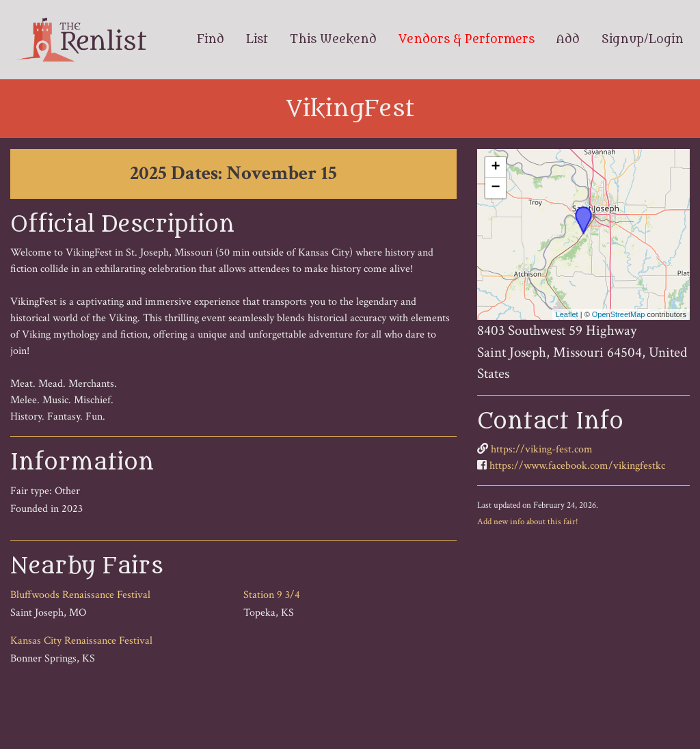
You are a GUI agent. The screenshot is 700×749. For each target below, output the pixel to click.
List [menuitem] (257, 40)
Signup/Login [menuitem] (643, 40)
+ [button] (496, 167)
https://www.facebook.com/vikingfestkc (577, 466)
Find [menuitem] (211, 40)
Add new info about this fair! (528, 521)
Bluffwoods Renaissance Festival (80, 595)
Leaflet (567, 314)
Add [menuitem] (568, 40)
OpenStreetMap (619, 314)
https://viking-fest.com (542, 449)
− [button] (496, 188)
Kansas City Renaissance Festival (81, 641)
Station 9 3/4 (272, 595)
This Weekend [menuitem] (333, 40)
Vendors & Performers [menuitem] (467, 40)
